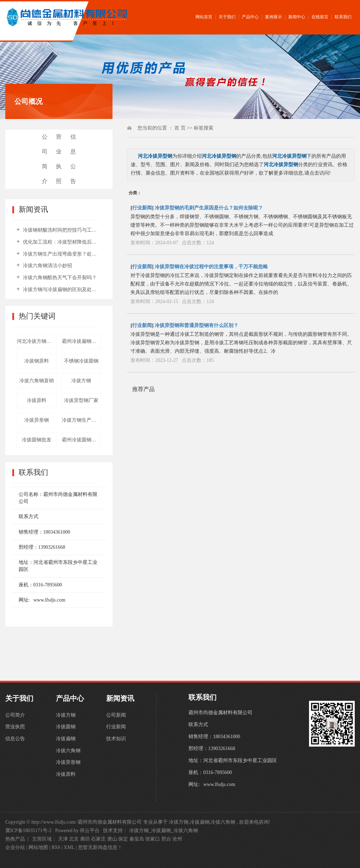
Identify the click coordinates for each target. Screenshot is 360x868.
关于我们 (227, 17)
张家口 (153, 839)
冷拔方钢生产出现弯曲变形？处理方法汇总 (61, 254)
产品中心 (250, 17)
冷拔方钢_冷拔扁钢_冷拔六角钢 (163, 831)
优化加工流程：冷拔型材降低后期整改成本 (61, 242)
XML (69, 847)
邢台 (166, 839)
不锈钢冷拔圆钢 (81, 361)
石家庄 (98, 839)
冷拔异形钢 (37, 420)
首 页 (180, 128)
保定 (123, 839)
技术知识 (116, 739)
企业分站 (15, 847)
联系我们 (343, 17)
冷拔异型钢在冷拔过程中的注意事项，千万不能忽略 (211, 267)
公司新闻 (116, 715)
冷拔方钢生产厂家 (82, 420)
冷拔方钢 (81, 381)
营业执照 (59, 159)
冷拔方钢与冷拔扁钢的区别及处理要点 (61, 290)
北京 (74, 839)
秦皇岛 (137, 839)
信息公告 (73, 159)
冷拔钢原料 (37, 361)
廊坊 (85, 839)
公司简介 (45, 159)
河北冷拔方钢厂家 (37, 341)
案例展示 (274, 17)
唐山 (112, 839)
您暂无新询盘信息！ (100, 847)
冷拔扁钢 (66, 739)
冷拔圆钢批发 (37, 440)
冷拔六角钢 (68, 751)
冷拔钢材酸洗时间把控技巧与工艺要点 (61, 230)
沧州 (177, 839)
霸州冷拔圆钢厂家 (82, 440)
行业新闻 (142, 208)
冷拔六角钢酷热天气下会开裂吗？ (59, 278)
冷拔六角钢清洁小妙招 (47, 266)
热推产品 (15, 839)
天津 (63, 839)
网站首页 (204, 17)
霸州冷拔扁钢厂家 (82, 341)
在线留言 (320, 17)
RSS (56, 847)
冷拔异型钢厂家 (81, 400)
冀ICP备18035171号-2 (28, 831)
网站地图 (39, 847)
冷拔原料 (37, 400)
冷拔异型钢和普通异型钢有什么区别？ (197, 325)
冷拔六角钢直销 (37, 381)
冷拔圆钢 (66, 727)
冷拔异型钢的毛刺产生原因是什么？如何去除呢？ (209, 208)
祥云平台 (90, 831)
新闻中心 (297, 17)
